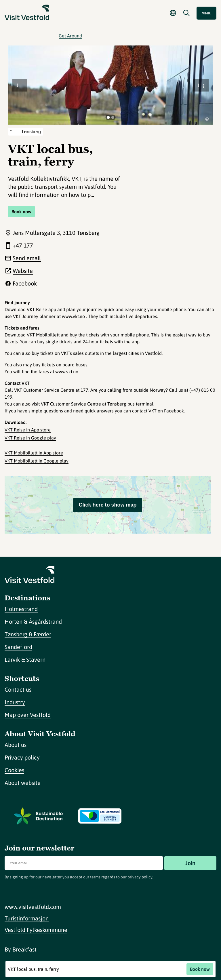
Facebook (25, 283)
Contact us (18, 689)
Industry (15, 702)
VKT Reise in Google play (30, 438)
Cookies (14, 770)
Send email (27, 258)
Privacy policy (22, 757)
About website (23, 783)
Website (23, 271)
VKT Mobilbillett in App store (34, 453)
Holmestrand (21, 609)
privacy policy (140, 877)
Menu (206, 13)
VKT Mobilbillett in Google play (37, 461)
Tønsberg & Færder (28, 634)
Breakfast (24, 949)
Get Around (70, 36)
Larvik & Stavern (25, 660)
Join (190, 863)
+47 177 (23, 245)
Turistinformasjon (27, 918)
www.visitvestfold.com (33, 907)
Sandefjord (18, 647)
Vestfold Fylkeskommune (36, 930)
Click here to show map (107, 505)
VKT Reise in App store (28, 430)
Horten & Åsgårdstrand (33, 622)
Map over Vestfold (28, 715)
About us (16, 745)
